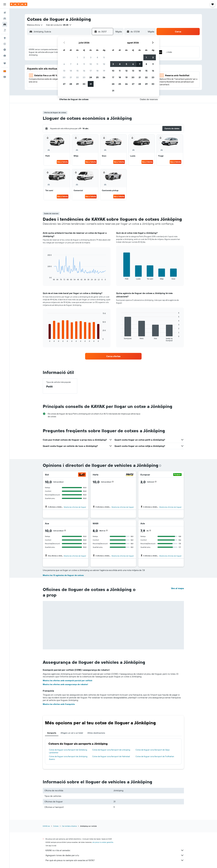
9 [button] (84, 64)
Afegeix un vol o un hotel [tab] (72, 733)
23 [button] (84, 77)
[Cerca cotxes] (5, 24)
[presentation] (160, 466)
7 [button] (71, 64)
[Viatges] (5, 63)
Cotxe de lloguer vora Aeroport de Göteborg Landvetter (68, 751)
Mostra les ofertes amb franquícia (59, 704)
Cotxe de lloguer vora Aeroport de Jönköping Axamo (68, 758)
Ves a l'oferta (63, 162)
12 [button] (104, 64)
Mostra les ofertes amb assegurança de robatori (65, 684)
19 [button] (104, 71)
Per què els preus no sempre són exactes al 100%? (115, 860)
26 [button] (104, 77)
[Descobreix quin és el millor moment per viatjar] (5, 50)
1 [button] (77, 57)
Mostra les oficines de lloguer (75, 507)
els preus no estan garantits (103, 842)
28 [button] (71, 84)
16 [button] (84, 71)
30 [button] (84, 84)
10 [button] (91, 64)
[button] (5, 4)
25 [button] (97, 77)
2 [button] (84, 57)
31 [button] (91, 84)
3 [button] (91, 57)
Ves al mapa (177, 588)
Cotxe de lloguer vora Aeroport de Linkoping (111, 750)
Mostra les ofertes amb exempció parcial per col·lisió (67, 680)
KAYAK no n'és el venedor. (115, 850)
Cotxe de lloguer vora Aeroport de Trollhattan (155, 756)
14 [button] (71, 71)
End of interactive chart (46, 278)
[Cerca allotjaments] (5, 19)
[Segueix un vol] (5, 44)
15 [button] (77, 71)
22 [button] (77, 77)
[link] (113, 356)
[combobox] (35, 25)
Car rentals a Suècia (69, 826)
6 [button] (64, 64)
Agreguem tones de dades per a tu (115, 855)
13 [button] (64, 71)
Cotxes (56, 826)
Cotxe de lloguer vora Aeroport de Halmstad (111, 756)
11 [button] (97, 64)
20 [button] (64, 77)
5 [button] (104, 57)
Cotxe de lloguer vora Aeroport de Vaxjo (153, 750)
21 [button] (71, 77)
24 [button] (91, 77)
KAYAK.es (46, 826)
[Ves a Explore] (5, 38)
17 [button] (91, 71)
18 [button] (97, 71)
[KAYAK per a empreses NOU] (5, 55)
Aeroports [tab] (52, 733)
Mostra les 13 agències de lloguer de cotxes (63, 575)
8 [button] (77, 64)
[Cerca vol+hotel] (5, 30)
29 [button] (77, 84)
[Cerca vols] (5, 13)
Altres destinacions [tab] (96, 733)
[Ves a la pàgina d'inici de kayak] (19, 4)
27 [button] (64, 84)
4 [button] (97, 57)
